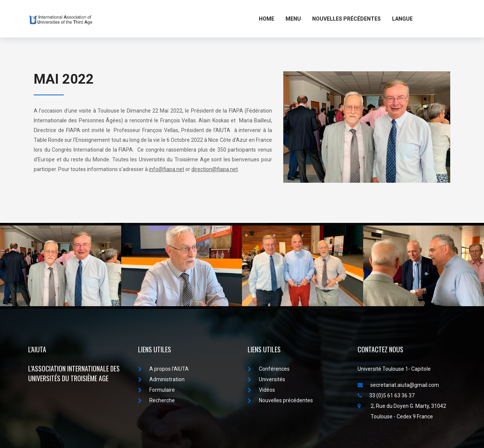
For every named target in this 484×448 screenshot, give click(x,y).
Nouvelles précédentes (280, 400)
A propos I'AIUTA (163, 369)
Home (267, 19)
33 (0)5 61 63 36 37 (386, 395)
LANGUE (402, 19)
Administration (161, 379)
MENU (293, 19)
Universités (266, 379)
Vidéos (261, 390)
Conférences (269, 369)
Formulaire (156, 390)
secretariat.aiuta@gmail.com (398, 385)
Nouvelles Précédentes (346, 19)
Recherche (156, 400)
